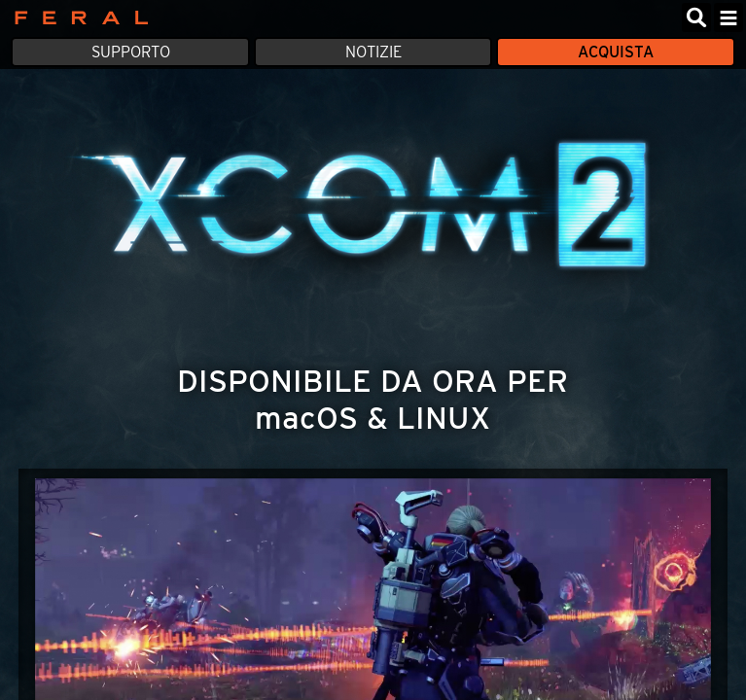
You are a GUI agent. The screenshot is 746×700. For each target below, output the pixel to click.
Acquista (616, 52)
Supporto (131, 52)
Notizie (373, 52)
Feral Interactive (76, 17)
